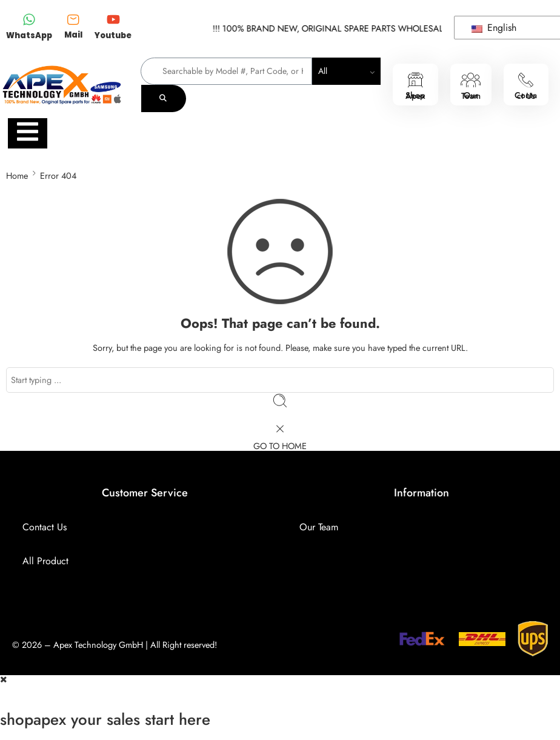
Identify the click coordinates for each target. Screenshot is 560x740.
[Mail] (73, 19)
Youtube (113, 35)
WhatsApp (29, 35)
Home (17, 175)
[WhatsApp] (29, 20)
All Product (45, 561)
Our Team (319, 527)
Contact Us (45, 527)
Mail (73, 35)
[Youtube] (113, 20)
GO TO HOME (280, 446)
